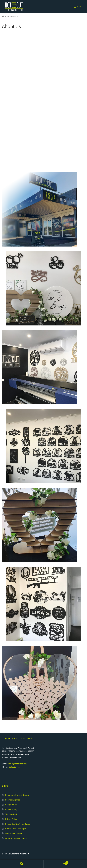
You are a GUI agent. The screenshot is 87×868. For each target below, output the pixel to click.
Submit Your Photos (14, 833)
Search (22, 864)
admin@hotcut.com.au (17, 764)
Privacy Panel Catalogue (16, 829)
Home (7, 16)
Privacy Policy (11, 819)
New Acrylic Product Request (17, 795)
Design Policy (11, 805)
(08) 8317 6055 (14, 767)
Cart (56, 862)
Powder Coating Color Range (18, 824)
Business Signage (13, 800)
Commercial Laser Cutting (16, 838)
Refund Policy (11, 809)
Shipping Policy (12, 814)
